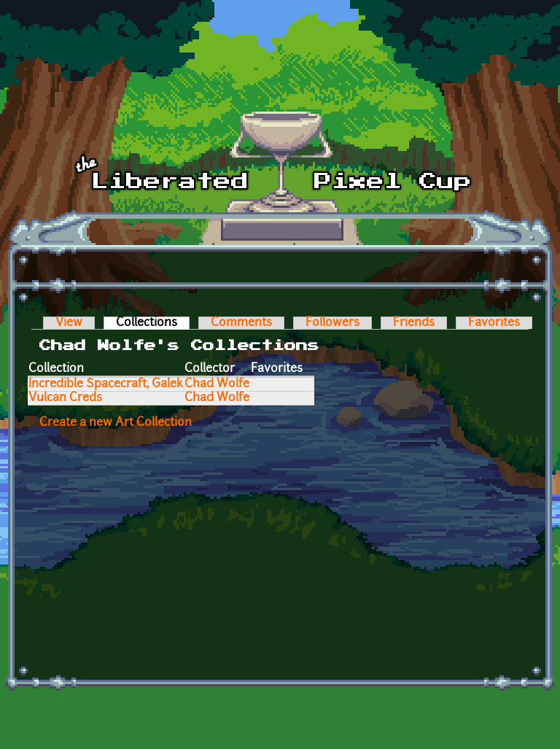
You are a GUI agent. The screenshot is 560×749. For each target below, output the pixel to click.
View (69, 323)
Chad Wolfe (217, 384)
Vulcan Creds (65, 398)
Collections (153, 323)
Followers (332, 323)
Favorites (494, 323)
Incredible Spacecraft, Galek (106, 384)
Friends (414, 323)
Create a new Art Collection (116, 423)
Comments (241, 323)
